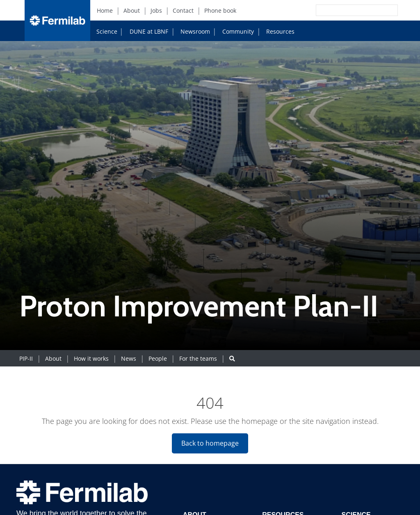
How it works (91, 358)
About (53, 358)
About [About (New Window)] (132, 10)
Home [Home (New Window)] (105, 10)
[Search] (338, 10)
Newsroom (192, 31)
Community (235, 31)
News (129, 358)
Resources (277, 31)
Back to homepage (210, 443)
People (158, 358)
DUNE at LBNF (141, 31)
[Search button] (232, 358)
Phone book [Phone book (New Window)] (220, 10)
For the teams (198, 358)
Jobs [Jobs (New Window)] (156, 10)
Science (107, 31)
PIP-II (26, 358)
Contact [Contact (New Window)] (183, 10)
